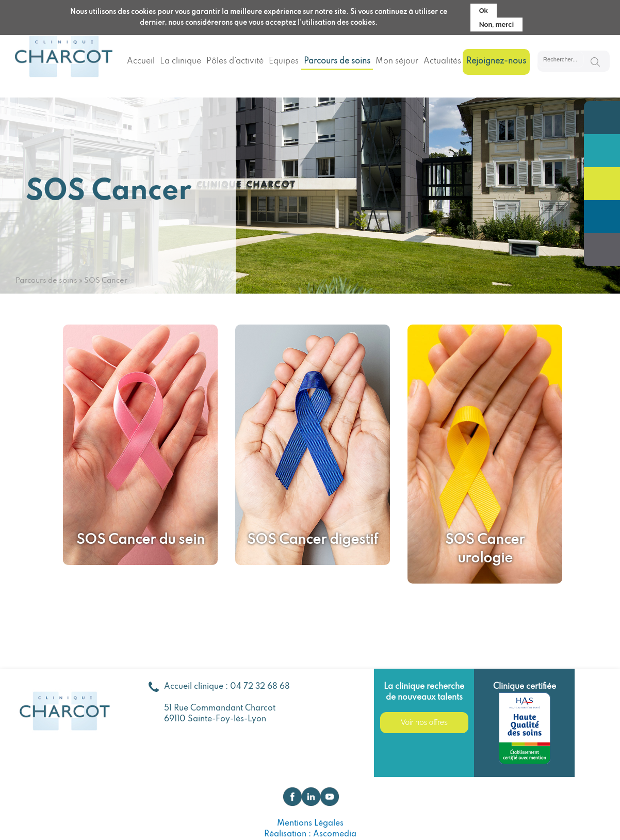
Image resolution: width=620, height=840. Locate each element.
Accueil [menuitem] (141, 61)
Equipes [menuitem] (284, 61)
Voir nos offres (424, 722)
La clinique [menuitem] (181, 61)
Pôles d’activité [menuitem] (235, 61)
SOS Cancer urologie (485, 549)
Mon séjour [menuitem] (397, 61)
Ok (484, 11)
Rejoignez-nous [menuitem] (496, 61)
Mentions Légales (310, 823)
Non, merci (496, 25)
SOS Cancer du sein (141, 540)
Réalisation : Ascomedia (310, 834)
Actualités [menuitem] (442, 61)
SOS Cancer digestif (313, 540)
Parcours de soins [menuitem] (337, 61)
